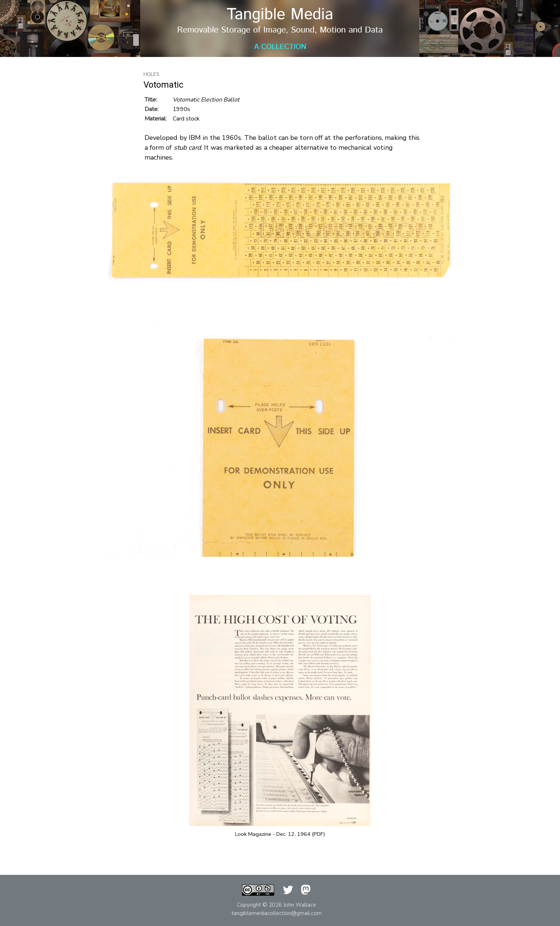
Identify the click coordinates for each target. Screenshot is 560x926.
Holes (151, 74)
